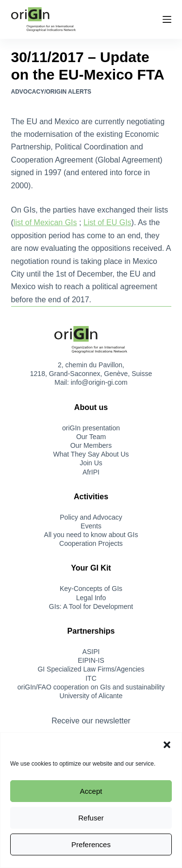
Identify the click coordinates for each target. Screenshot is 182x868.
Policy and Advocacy (91, 517)
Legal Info (91, 598)
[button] (167, 745)
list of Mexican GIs (45, 222)
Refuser (91, 818)
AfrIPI (91, 472)
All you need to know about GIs (91, 535)
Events (91, 526)
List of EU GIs (108, 222)
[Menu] (167, 19)
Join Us (91, 463)
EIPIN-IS (91, 660)
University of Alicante (91, 696)
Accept (91, 791)
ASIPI (91, 652)
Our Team (91, 437)
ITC (91, 678)
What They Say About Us (91, 454)
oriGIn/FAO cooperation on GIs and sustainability (91, 687)
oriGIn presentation (91, 428)
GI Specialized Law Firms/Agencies (91, 669)
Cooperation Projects (91, 543)
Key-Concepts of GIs (91, 589)
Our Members (91, 445)
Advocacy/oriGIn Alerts (51, 92)
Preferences (91, 844)
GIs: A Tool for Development (91, 606)
